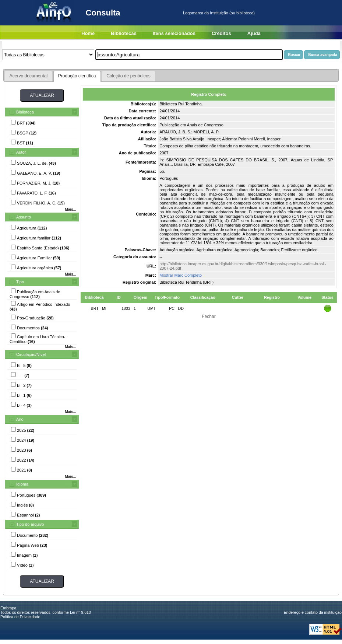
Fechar (209, 316)
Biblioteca (25, 112)
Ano (20, 419)
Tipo (20, 282)
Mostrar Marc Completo (181, 275)
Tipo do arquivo (30, 524)
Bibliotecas (124, 33)
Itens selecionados (174, 33)
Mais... (70, 209)
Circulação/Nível (31, 354)
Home (88, 33)
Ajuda (254, 33)
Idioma (22, 484)
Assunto (24, 217)
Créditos (221, 33)
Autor (21, 152)
